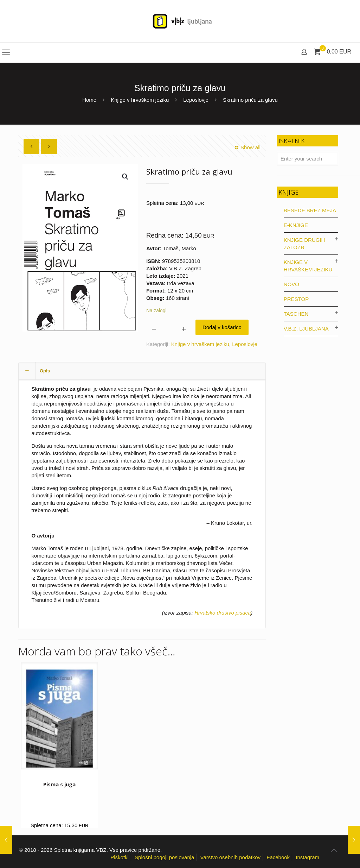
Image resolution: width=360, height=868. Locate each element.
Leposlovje (196, 100)
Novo (291, 284)
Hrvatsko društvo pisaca (223, 613)
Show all (247, 147)
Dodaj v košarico (222, 327)
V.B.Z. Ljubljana (306, 329)
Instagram (307, 857)
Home (89, 100)
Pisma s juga (59, 784)
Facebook (278, 857)
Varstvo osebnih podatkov (231, 857)
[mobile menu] (6, 52)
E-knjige (296, 225)
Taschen (296, 314)
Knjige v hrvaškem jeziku (140, 100)
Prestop (296, 299)
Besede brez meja (310, 210)
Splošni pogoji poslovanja (164, 857)
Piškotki (120, 857)
